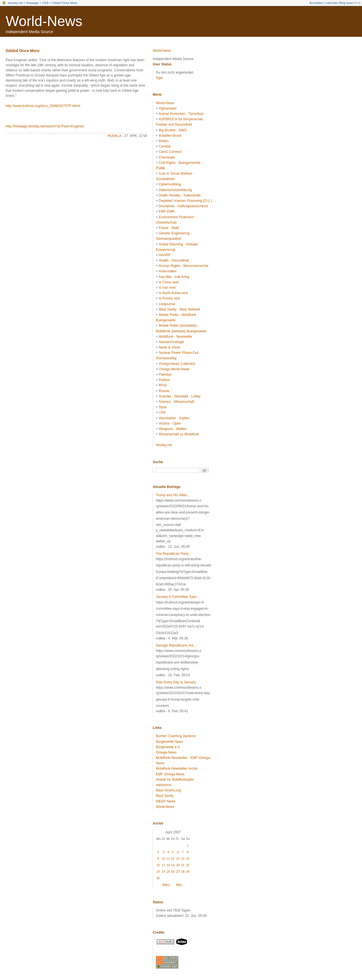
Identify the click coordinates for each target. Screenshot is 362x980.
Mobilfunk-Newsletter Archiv (177, 769)
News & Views (169, 347)
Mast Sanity (165, 796)
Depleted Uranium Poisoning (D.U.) (185, 201)
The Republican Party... (174, 554)
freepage (32, 3)
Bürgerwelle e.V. (168, 747)
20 (178, 865)
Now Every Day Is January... (177, 682)
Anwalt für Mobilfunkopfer (175, 780)
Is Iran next (167, 288)
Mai (179, 885)
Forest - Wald (169, 228)
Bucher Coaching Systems (176, 736)
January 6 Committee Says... (178, 597)
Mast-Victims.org (168, 790)
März (166, 885)
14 (183, 859)
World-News (44, 21)
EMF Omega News (170, 774)
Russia (164, 391)
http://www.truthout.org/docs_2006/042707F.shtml (43, 106)
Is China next (169, 282)
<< (357, 3)
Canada (165, 146)
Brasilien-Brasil (170, 136)
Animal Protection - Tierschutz (181, 114)
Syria (162, 407)
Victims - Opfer (170, 423)
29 (188, 872)
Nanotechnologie (171, 342)
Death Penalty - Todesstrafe (180, 195)
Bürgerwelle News (170, 742)
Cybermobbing (170, 184)
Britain (163, 141)
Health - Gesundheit (174, 260)
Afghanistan (168, 108)
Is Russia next (169, 298)
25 (168, 872)
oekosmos (164, 785)
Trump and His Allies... (173, 495)
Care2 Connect (170, 152)
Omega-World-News (174, 369)
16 (158, 865)
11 (168, 859)
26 (173, 872)
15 (188, 859)
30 (158, 878)
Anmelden (316, 3)
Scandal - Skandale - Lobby (179, 396)
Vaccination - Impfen (174, 418)
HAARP (164, 255)
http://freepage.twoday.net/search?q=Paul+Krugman (45, 126)
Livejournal (167, 304)
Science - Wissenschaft (176, 402)
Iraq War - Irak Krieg (174, 277)
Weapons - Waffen (173, 429)
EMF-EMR (167, 211)
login (159, 78)
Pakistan (165, 375)
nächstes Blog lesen (340, 3)
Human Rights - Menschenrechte (183, 266)
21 (183, 865)
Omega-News (166, 752)
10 (163, 859)
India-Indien (168, 271)
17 (163, 865)
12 (173, 859)
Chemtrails (167, 157)
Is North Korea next (173, 293)
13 (178, 859)
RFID (163, 385)
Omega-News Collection (177, 364)
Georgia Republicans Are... (176, 645)
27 (178, 872)
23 (158, 872)
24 (163, 872)
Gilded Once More (65, 3)
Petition (164, 380)
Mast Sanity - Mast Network (179, 309)
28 (183, 872)
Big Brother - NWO (173, 130)
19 (173, 865)
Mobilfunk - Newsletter (175, 337)
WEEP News (165, 801)
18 (168, 865)
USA (45, 3)
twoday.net (15, 3)
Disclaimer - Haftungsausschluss (183, 206)
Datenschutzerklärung (175, 190)
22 (188, 865)
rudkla (115, 136)
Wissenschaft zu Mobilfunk (179, 434)
